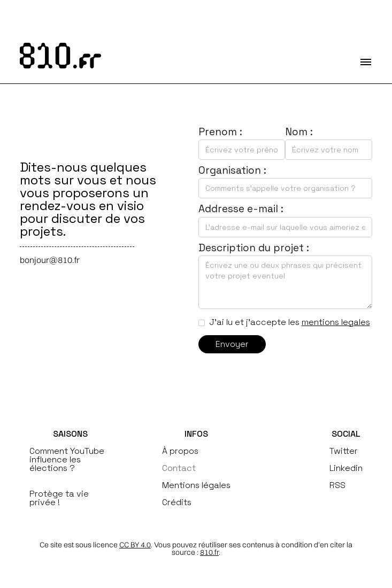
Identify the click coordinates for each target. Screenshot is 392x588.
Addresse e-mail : (241, 209)
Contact (179, 468)
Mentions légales (196, 485)
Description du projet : (254, 248)
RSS (337, 485)
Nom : (299, 132)
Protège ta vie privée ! (59, 498)
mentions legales (336, 322)
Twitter (344, 451)
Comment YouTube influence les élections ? (67, 460)
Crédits (177, 502)
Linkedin (346, 468)
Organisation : (232, 170)
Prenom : (220, 132)
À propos (180, 451)
